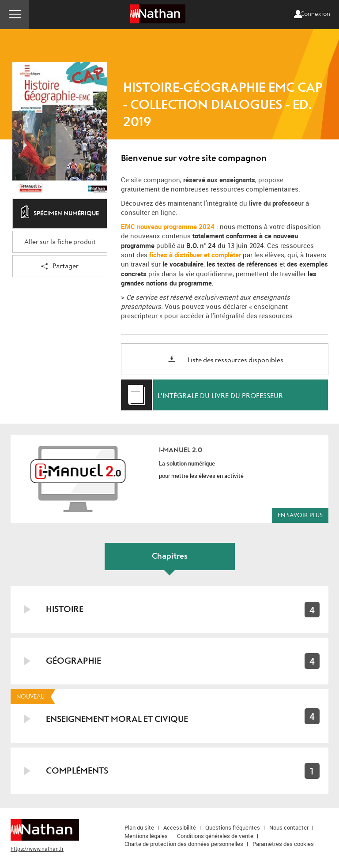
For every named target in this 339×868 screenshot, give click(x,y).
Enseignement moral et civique (117, 719)
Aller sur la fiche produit (60, 242)
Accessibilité (180, 827)
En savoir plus (300, 515)
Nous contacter (289, 827)
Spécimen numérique (60, 214)
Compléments (77, 771)
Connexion (315, 14)
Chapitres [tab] (170, 556)
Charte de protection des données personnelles (184, 844)
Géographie (73, 661)
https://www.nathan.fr (37, 849)
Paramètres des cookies (283, 844)
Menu (14, 15)
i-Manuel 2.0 (181, 450)
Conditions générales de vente (215, 836)
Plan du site (139, 827)
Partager (60, 267)
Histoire (65, 609)
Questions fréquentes (233, 827)
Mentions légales (146, 836)
